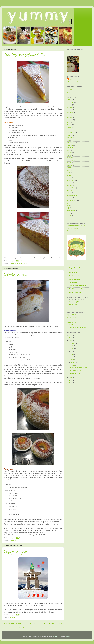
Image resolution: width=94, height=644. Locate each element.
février (73, 362)
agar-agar (70, 107)
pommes (70, 198)
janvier (73, 365)
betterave (70, 120)
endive (69, 150)
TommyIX (55, 636)
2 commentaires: (27, 615)
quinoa (69, 203)
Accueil (33, 623)
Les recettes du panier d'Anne (76, 327)
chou (68, 140)
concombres (71, 143)
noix (68, 170)
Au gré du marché (75, 268)
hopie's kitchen (71, 315)
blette (69, 122)
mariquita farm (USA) (73, 302)
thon (68, 213)
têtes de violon (71, 210)
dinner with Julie (75, 279)
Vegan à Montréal (75, 292)
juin (72, 351)
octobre (73, 343)
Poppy (71, 79)
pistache (69, 183)
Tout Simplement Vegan (77, 289)
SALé (69, 92)
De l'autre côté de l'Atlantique (76, 226)
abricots (69, 105)
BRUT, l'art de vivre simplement (75, 272)
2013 (71, 338)
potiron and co (71, 200)
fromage (69, 158)
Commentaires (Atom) (19, 628)
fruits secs (70, 160)
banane (69, 118)
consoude (70, 145)
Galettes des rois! (16, 275)
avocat (69, 115)
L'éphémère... (74, 282)
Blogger (68, 636)
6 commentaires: (27, 538)
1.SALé (69, 100)
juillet (73, 349)
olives (69, 173)
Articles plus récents (12, 623)
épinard (69, 153)
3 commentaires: (27, 261)
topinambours (71, 218)
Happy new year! (16, 552)
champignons (71, 133)
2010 (71, 377)
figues (69, 155)
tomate (69, 215)
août (72, 346)
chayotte (70, 135)
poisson (69, 190)
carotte (69, 127)
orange (25, 263)
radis (68, 205)
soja (68, 208)
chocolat (69, 138)
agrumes (19, 263)
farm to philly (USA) (73, 304)
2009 (71, 380)
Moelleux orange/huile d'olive (24, 56)
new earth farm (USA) (74, 307)
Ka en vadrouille (72, 231)
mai (72, 354)
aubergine (70, 112)
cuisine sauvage (72, 322)
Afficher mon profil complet (75, 82)
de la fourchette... (72, 317)
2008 (71, 383)
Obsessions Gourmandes (78, 286)
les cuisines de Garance (74, 320)
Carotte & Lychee (75, 276)
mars (72, 360)
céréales (70, 130)
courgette (70, 148)
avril (72, 357)
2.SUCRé (13, 263)
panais (69, 178)
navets (69, 168)
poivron (69, 193)
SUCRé (69, 90)
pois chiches (71, 188)
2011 (71, 341)
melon (69, 163)
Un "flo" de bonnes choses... (76, 325)
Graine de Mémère (73, 228)
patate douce (71, 180)
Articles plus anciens (53, 623)
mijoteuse (70, 165)
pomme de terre (72, 195)
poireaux (70, 185)
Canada (12, 617)
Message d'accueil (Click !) (75, 52)
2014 (71, 335)
